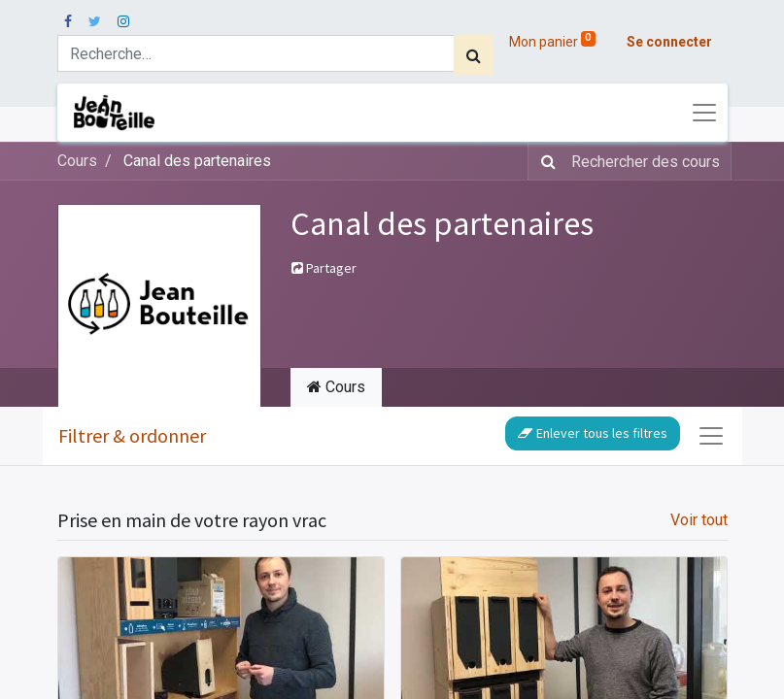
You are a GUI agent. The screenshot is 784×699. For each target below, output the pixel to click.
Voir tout (699, 520)
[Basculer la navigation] (711, 436)
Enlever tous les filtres (593, 433)
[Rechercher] (474, 55)
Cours (77, 161)
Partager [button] (324, 268)
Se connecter (669, 42)
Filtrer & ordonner (132, 435)
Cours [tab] (336, 387)
